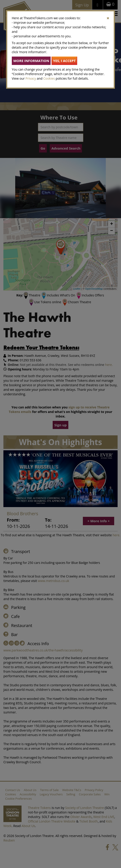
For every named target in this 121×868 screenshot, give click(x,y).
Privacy (31, 78)
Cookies (49, 78)
